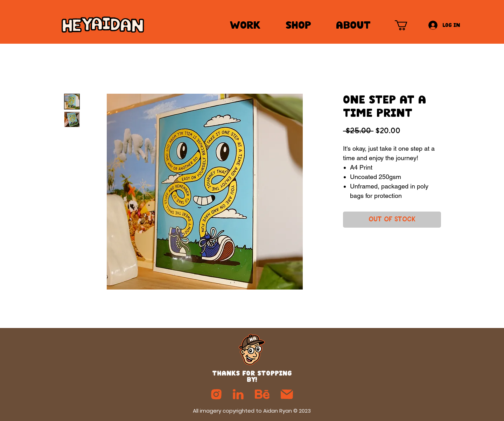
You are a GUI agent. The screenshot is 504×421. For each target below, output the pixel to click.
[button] (407, 25)
